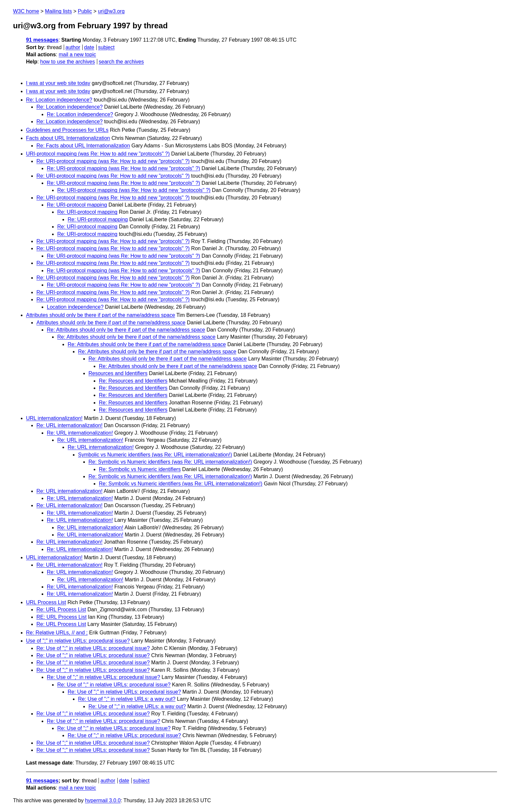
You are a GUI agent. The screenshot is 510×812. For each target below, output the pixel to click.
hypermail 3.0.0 (103, 800)
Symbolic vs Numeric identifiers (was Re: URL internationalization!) (155, 455)
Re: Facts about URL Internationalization (83, 146)
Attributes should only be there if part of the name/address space (101, 315)
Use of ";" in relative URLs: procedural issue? (78, 641)
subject (106, 47)
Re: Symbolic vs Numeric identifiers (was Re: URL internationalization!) (170, 462)
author (73, 47)
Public (85, 11)
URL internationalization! (54, 418)
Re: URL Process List (61, 609)
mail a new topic (77, 54)
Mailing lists (58, 11)
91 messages (42, 40)
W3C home (26, 11)
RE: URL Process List (61, 617)
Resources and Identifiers (118, 373)
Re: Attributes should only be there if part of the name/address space (126, 330)
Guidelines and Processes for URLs (67, 130)
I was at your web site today (58, 83)
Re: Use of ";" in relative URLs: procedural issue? (93, 648)
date (89, 47)
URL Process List (46, 602)
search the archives (121, 62)
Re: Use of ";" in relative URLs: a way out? (127, 699)
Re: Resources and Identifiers (133, 381)
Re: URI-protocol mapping (77, 205)
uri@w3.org (111, 11)
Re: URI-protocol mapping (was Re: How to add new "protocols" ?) (113, 161)
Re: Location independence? (59, 100)
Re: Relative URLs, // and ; (57, 633)
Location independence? (75, 307)
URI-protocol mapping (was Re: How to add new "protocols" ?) (98, 154)
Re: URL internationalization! (69, 425)
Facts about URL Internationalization (68, 138)
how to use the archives (68, 62)
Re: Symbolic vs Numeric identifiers (140, 469)
